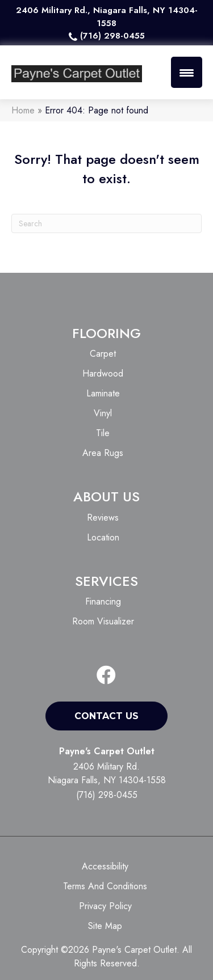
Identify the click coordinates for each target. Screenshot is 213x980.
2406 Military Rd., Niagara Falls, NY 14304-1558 (107, 17)
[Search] (106, 223)
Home (23, 110)
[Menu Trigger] (187, 72)
